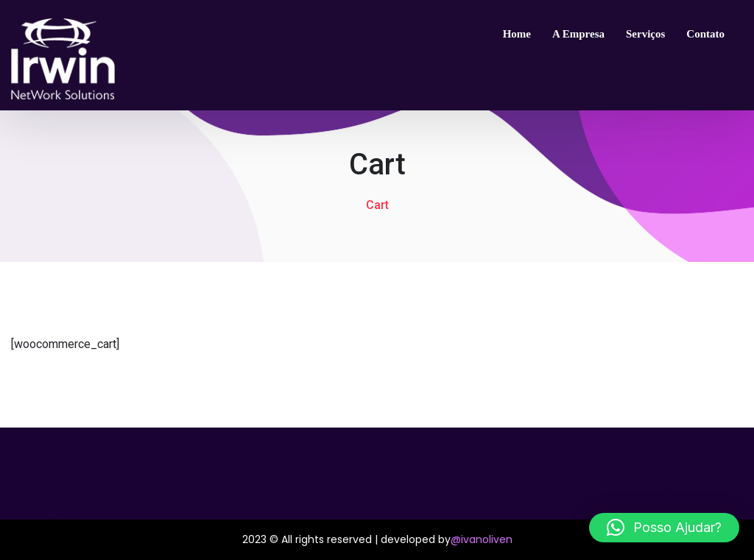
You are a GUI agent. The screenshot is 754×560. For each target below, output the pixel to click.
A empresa (578, 34)
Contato (705, 34)
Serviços (645, 34)
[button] (664, 528)
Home (517, 34)
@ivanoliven (482, 539)
